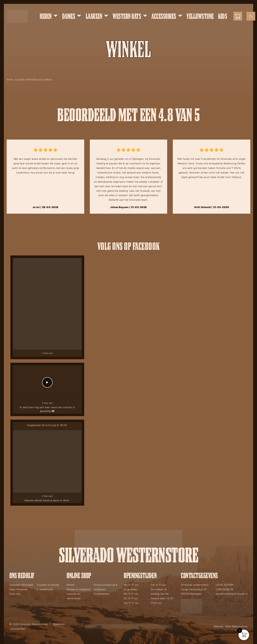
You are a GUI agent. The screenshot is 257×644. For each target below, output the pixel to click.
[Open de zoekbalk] (251, 16)
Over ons (15, 594)
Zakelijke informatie (21, 585)
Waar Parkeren (18, 589)
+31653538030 (224, 589)
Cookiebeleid (101, 594)
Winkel (71, 585)
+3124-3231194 (225, 585)
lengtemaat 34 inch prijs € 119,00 (47, 426)
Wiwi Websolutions (237, 626)
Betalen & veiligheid (78, 589)
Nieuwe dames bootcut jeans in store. (47, 500)
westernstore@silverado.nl (232, 594)
